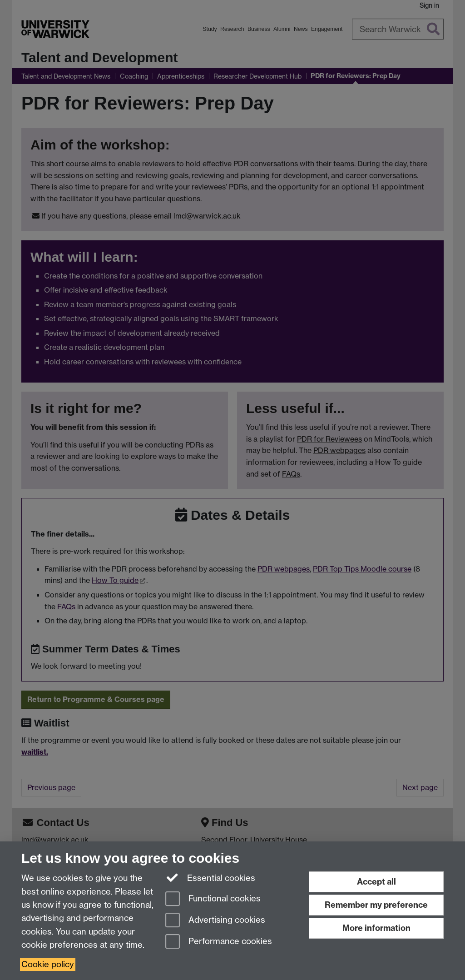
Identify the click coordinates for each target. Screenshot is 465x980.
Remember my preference (376, 905)
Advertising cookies (215, 921)
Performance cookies (219, 942)
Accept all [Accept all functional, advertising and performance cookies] (376, 882)
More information (376, 928)
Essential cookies (210, 877)
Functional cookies (213, 899)
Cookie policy (48, 964)
